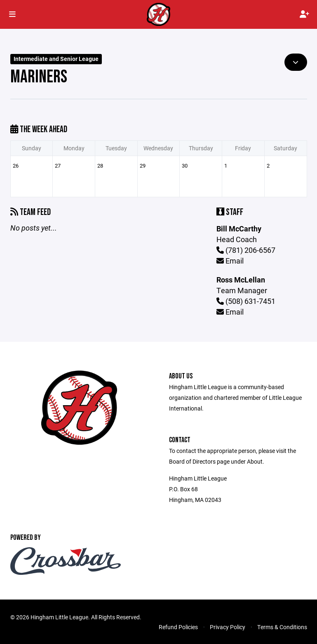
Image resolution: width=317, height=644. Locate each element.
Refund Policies (178, 627)
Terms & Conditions (282, 627)
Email (230, 261)
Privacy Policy (228, 627)
